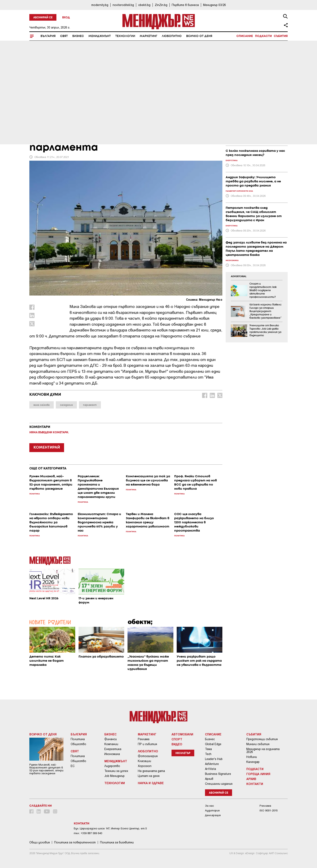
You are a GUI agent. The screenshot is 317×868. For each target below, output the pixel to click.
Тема (208, 749)
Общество (78, 744)
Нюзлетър (183, 753)
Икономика (112, 754)
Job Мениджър (114, 776)
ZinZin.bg (161, 5)
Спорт (177, 739)
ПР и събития (147, 744)
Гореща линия (258, 774)
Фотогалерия (148, 756)
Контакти (255, 784)
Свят (64, 36)
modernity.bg (100, 5)
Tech (208, 754)
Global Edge (213, 744)
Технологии (125, 36)
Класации (144, 761)
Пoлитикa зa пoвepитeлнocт (75, 842)
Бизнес (78, 36)
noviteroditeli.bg (123, 5)
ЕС (73, 766)
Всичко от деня (199, 36)
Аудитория (212, 810)
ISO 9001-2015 (269, 810)
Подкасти (263, 36)
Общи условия (40, 842)
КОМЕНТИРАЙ (47, 448)
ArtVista (210, 769)
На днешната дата (151, 771)
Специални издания (219, 784)
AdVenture (212, 764)
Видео (177, 744)
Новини (252, 757)
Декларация (213, 815)
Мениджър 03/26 (215, 5)
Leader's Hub (214, 759)
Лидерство (112, 766)
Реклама (144, 739)
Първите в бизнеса (185, 5)
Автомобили (182, 734)
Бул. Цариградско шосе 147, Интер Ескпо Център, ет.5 (110, 828)
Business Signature (218, 774)
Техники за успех (116, 771)
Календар (253, 762)
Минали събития (258, 744)
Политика (78, 739)
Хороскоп (145, 766)
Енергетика (113, 749)
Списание (245, 36)
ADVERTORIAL (239, 277)
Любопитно (172, 36)
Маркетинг (148, 36)
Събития (281, 36)
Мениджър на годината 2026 (263, 750)
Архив (209, 779)
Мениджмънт (100, 36)
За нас (209, 806)
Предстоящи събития (262, 739)
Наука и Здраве (151, 783)
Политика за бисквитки (117, 842)
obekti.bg (144, 5)
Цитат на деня (149, 776)
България (48, 36)
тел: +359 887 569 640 (88, 833)
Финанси (111, 739)
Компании (111, 744)
